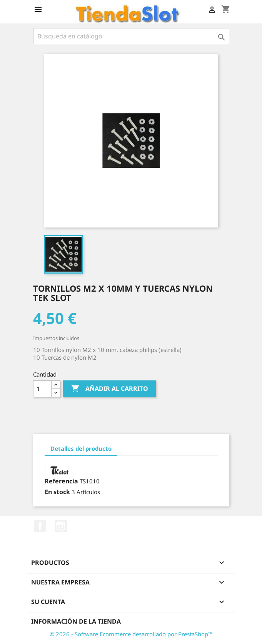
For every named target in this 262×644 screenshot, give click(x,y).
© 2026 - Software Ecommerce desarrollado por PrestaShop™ (131, 634)
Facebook (40, 526)
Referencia (61, 481)
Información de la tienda (76, 621)
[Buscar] (131, 36)
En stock (57, 492)
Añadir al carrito (109, 389)
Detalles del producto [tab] (81, 448)
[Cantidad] (42, 389)
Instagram (61, 526)
